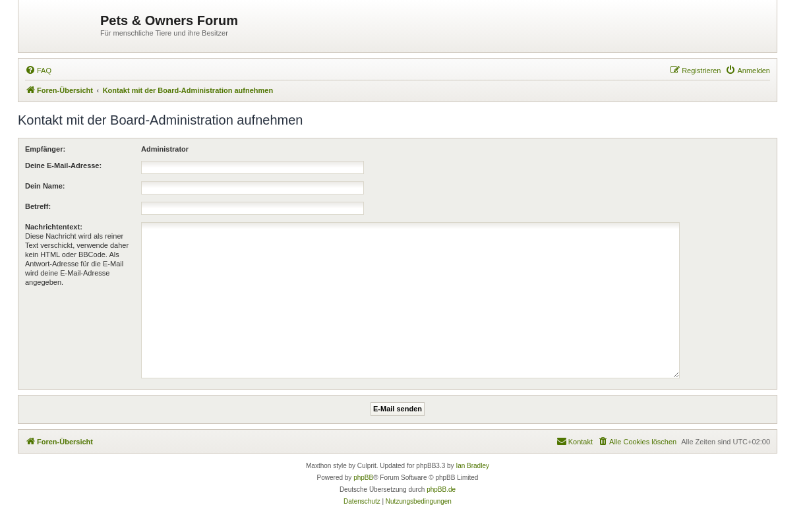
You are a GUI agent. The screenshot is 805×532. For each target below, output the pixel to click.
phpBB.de (441, 489)
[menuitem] (38, 71)
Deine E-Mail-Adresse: (63, 165)
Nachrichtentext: (54, 227)
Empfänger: (45, 149)
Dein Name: (45, 186)
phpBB (363, 478)
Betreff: (38, 206)
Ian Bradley (472, 466)
